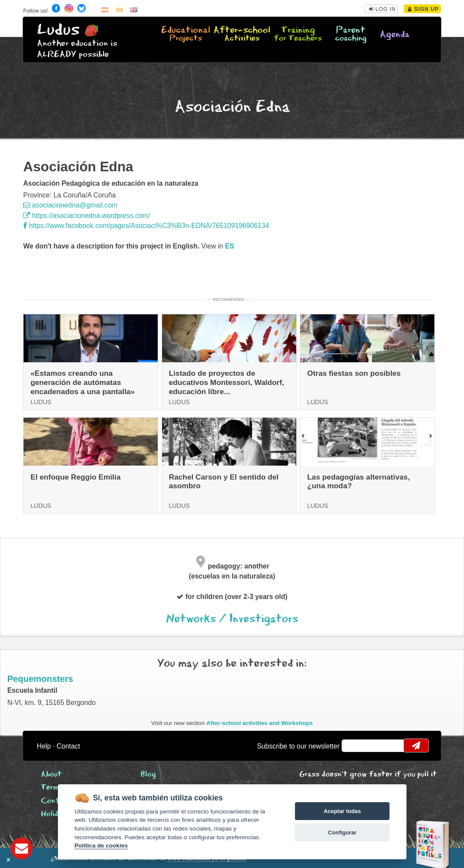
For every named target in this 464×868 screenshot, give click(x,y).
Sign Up (423, 9)
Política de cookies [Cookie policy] (101, 846)
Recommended (229, 300)
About (51, 774)
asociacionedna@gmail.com (70, 205)
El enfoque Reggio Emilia (76, 477)
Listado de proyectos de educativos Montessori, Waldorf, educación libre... (226, 382)
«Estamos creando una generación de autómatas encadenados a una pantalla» (83, 382)
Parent (351, 34)
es (230, 246)
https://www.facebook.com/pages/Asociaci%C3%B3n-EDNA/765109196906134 (146, 226)
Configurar (342, 832)
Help (44, 746)
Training (298, 34)
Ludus (58, 30)
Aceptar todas (342, 811)
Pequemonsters (40, 679)
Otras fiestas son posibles (354, 373)
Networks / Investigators (232, 619)
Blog (148, 774)
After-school (242, 34)
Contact (68, 746)
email (354, 745)
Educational (186, 34)
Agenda (395, 35)
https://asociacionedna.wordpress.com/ (86, 216)
